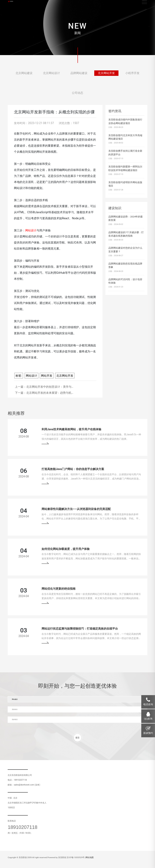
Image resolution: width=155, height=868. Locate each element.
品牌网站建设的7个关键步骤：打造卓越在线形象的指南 (126, 234)
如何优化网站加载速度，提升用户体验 (66, 549)
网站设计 (31, 376)
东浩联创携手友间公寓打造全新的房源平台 (125, 153)
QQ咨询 (148, 719)
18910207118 (23, 827)
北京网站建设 (24, 74)
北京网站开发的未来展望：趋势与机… (50, 393)
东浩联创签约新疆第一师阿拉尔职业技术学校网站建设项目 (125, 168)
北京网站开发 (106, 74)
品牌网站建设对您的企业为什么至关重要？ (125, 250)
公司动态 (77, 94)
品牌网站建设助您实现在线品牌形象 (125, 265)
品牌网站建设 (79, 74)
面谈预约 (148, 733)
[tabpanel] (77, 28)
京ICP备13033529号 (76, 857)
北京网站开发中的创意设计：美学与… (50, 387)
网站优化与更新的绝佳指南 (59, 589)
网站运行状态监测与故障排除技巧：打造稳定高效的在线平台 (80, 629)
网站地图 (90, 857)
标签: (19, 376)
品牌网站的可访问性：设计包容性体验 (125, 281)
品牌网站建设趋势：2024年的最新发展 (126, 218)
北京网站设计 (51, 74)
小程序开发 (132, 74)
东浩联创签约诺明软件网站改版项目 (125, 184)
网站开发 (47, 376)
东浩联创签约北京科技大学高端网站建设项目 (125, 137)
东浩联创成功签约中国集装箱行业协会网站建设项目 (125, 121)
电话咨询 (148, 704)
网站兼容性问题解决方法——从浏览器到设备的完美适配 (76, 509)
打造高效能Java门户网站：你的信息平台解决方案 (73, 469)
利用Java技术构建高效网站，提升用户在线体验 (71, 429)
